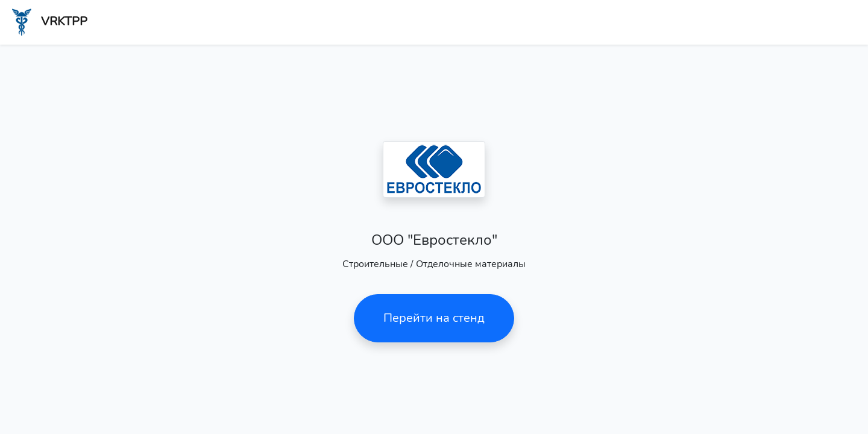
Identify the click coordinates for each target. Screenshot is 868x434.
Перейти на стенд (434, 318)
